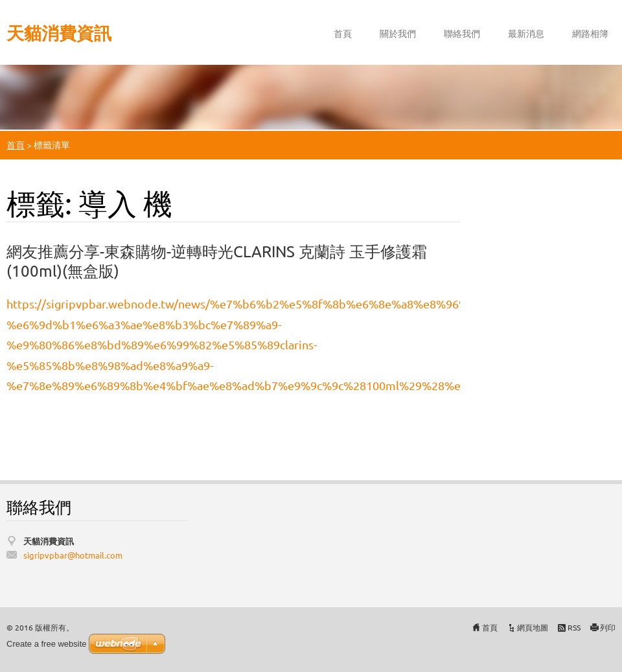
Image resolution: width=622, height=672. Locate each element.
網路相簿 (590, 33)
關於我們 (398, 33)
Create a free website (47, 644)
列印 (608, 627)
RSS (574, 627)
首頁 (343, 33)
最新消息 (526, 33)
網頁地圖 (533, 627)
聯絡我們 (462, 33)
